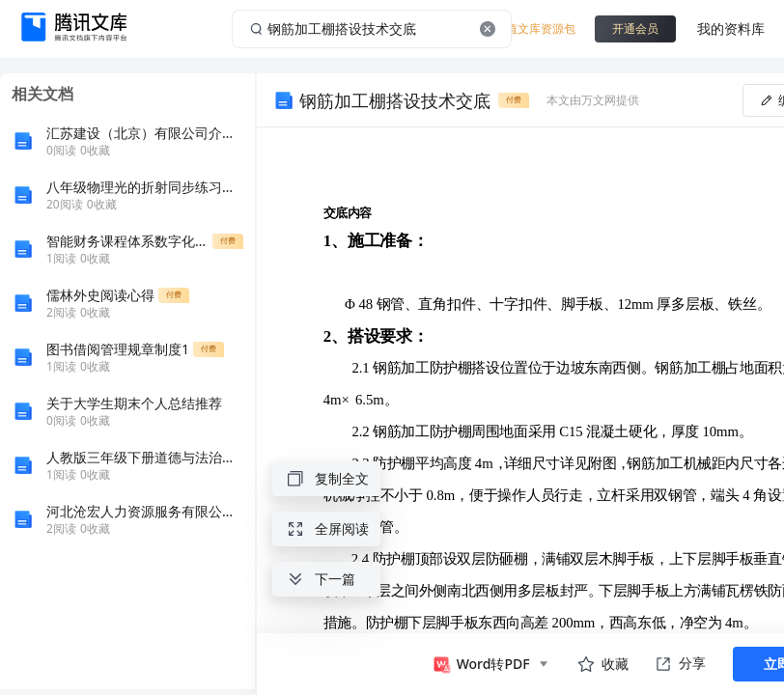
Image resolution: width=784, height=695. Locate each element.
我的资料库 (731, 28)
